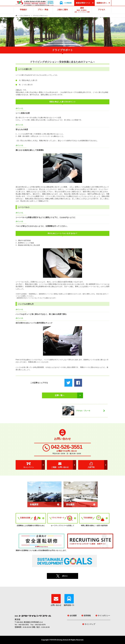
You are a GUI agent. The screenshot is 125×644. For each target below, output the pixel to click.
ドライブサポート (25, 16)
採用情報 (87, 616)
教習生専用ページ (83, 3)
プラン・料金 (43, 10)
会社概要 (73, 616)
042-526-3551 (67, 447)
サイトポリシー (104, 616)
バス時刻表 (68, 3)
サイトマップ (90, 624)
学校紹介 (23, 10)
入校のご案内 (62, 10)
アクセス (102, 10)
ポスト (65, 576)
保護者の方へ (102, 3)
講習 (82, 10)
